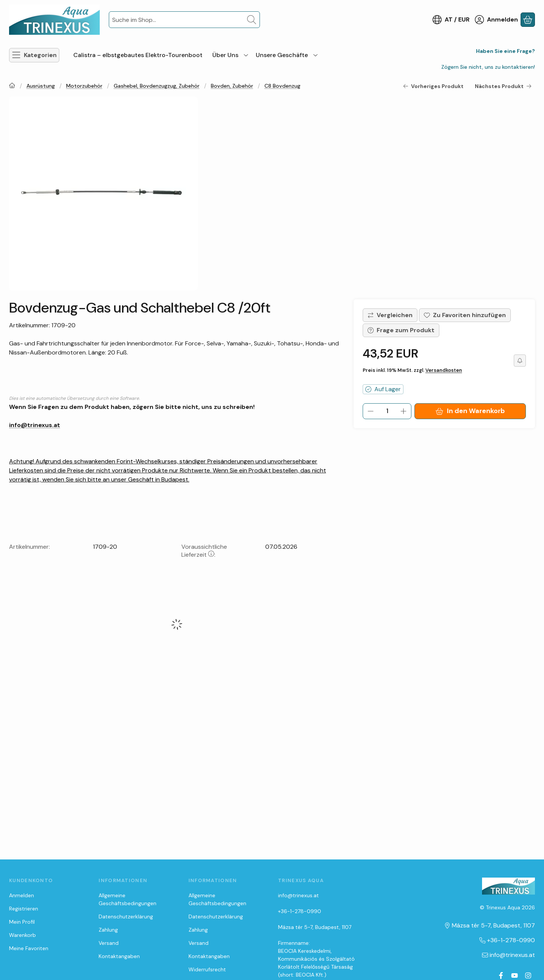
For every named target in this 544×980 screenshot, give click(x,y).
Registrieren (24, 909)
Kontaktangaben (119, 956)
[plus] (403, 411)
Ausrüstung (41, 86)
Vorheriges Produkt (433, 86)
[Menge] (387, 411)
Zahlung (108, 930)
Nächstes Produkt (503, 86)
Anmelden (22, 895)
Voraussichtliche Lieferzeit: (204, 551)
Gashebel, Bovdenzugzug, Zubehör (157, 86)
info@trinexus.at (35, 425)
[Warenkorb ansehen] (528, 20)
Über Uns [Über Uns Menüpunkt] (225, 55)
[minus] (371, 411)
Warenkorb (22, 935)
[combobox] (184, 20)
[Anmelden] (496, 20)
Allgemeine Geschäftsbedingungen (127, 899)
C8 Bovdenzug (282, 86)
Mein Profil (22, 922)
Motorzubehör (84, 86)
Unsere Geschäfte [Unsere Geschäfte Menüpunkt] (282, 55)
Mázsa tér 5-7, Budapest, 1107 (315, 927)
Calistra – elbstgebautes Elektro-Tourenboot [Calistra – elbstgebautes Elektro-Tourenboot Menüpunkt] (138, 55)
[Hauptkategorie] (12, 86)
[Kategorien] (34, 55)
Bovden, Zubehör (232, 86)
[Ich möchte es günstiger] (520, 361)
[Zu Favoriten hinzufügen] (465, 315)
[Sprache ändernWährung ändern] (451, 20)
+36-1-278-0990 (300, 911)
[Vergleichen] (390, 315)
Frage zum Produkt (401, 330)
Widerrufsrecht (207, 969)
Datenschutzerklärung (126, 917)
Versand (109, 943)
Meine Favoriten (29, 948)
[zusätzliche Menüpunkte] (246, 55)
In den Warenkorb (470, 411)
